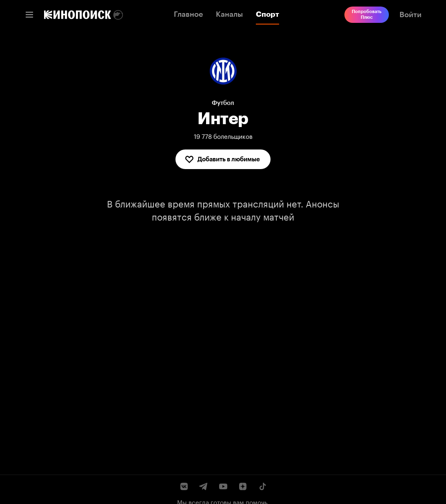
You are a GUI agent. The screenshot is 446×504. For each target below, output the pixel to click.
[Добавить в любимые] (223, 159)
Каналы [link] (229, 14)
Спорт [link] (267, 14)
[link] (78, 15)
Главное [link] (188, 14)
